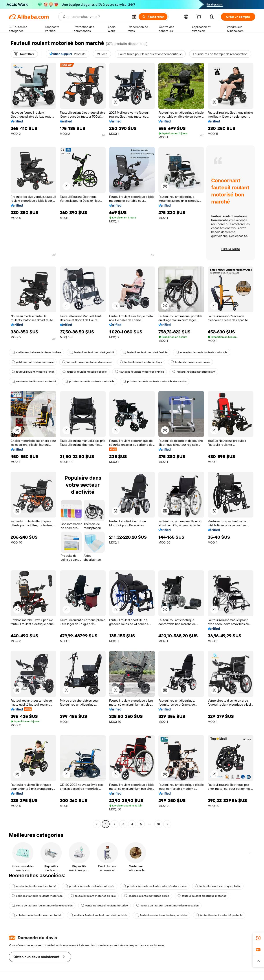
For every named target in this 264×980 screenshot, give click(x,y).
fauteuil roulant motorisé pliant (194, 372)
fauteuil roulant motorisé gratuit (92, 352)
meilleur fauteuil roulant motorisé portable (98, 915)
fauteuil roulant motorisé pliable (85, 372)
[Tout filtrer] (24, 54)
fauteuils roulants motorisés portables (161, 915)
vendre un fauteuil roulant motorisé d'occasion (167, 906)
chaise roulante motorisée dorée (147, 896)
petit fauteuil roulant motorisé (33, 362)
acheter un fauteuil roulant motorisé (37, 915)
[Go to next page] (167, 824)
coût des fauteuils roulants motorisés (37, 896)
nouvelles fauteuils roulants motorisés (202, 352)
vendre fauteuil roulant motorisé (34, 381)
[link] (258, 938)
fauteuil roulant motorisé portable (219, 915)
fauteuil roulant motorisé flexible (145, 352)
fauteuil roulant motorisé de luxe (93, 896)
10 (159, 824)
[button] (134, 17)
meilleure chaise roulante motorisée (36, 352)
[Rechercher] (153, 17)
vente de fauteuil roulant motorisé (104, 906)
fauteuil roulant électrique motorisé (202, 896)
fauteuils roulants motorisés (190, 362)
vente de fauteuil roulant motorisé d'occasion (42, 906)
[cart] (200, 17)
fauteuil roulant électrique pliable (218, 886)
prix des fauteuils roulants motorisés (90, 381)
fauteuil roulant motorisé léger (141, 362)
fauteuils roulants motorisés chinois (139, 372)
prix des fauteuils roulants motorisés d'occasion (155, 381)
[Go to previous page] (97, 824)
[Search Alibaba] (95, 17)
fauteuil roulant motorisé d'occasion (87, 362)
